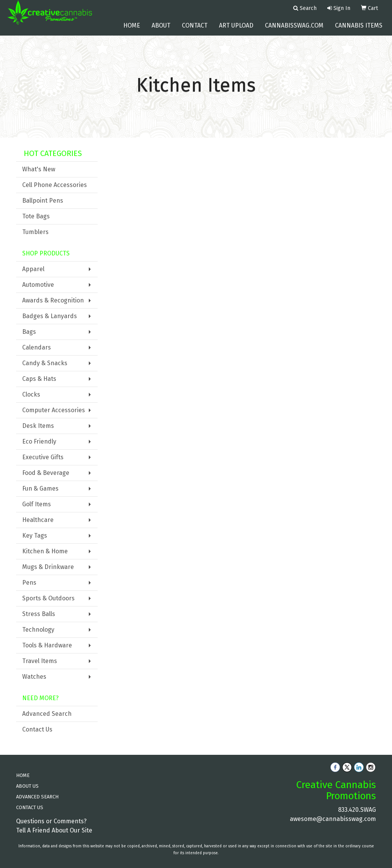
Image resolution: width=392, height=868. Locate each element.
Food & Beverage (46, 473)
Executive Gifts (43, 457)
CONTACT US (30, 807)
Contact (195, 30)
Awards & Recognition (53, 300)
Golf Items (37, 504)
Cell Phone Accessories (55, 185)
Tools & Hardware (47, 645)
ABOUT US (27, 786)
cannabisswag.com (294, 30)
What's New (39, 169)
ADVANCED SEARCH (37, 797)
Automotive (38, 285)
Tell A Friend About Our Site (54, 830)
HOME (23, 775)
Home (132, 30)
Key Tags (35, 536)
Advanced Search (47, 714)
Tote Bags (36, 216)
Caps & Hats (39, 379)
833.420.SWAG (357, 810)
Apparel (33, 269)
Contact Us (37, 729)
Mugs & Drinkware (48, 567)
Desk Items (38, 426)
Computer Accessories (54, 410)
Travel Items (40, 661)
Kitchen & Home (45, 551)
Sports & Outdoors (48, 598)
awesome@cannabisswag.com (333, 819)
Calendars (37, 347)
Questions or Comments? (51, 821)
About (161, 30)
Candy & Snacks (45, 363)
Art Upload (236, 30)
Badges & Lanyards (50, 316)
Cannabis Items (359, 30)
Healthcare (38, 520)
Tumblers (35, 232)
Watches (34, 677)
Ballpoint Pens (43, 201)
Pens (29, 583)
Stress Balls (39, 614)
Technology (38, 630)
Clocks (31, 394)
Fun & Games (40, 488)
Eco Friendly (39, 441)
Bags (29, 332)
